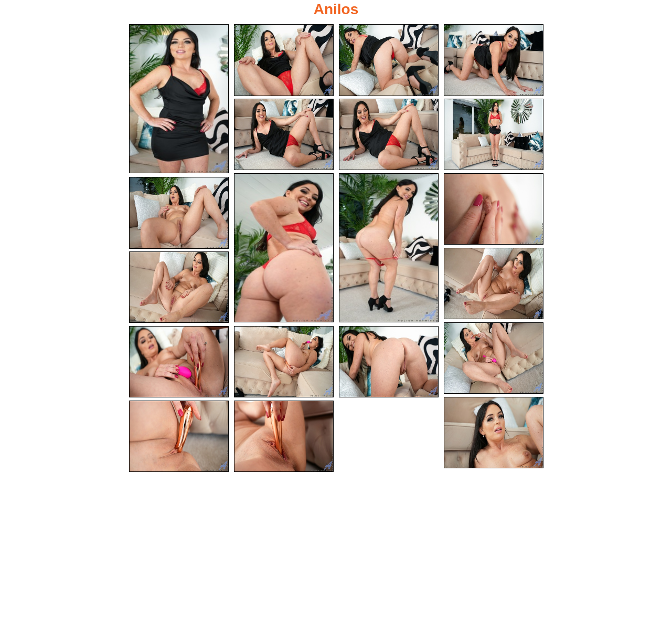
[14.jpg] (494, 358)
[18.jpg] (494, 433)
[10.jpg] (494, 209)
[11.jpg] (179, 213)
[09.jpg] (389, 248)
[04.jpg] (494, 60)
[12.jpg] (494, 284)
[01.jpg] (179, 99)
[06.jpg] (389, 135)
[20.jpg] (284, 437)
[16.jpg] (284, 362)
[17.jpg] (389, 362)
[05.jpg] (284, 135)
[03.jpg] (389, 60)
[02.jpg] (284, 60)
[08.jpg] (284, 248)
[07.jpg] (494, 135)
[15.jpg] (179, 362)
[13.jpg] (179, 287)
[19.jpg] (179, 437)
